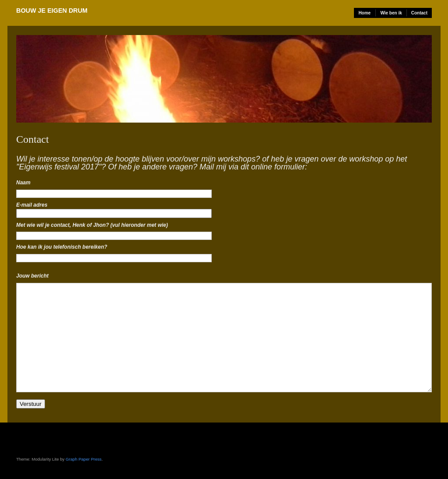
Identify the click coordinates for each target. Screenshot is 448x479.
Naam (23, 183)
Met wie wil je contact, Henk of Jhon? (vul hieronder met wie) (92, 225)
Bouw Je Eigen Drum (52, 11)
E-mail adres (32, 205)
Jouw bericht (32, 276)
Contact (419, 13)
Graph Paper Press (84, 459)
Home (364, 13)
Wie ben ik (391, 13)
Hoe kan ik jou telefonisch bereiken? (62, 247)
